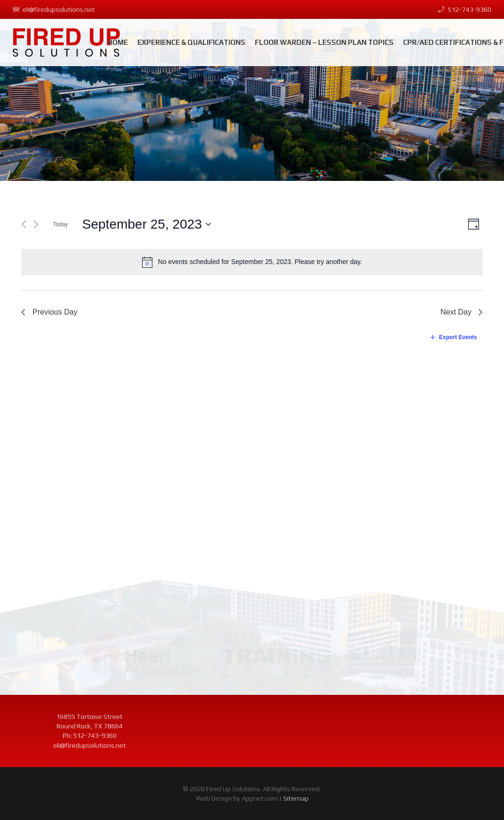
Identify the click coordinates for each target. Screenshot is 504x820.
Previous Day (55, 312)
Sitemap (296, 798)
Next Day (456, 312)
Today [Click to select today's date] (60, 224)
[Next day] (36, 224)
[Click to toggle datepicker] (147, 224)
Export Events (458, 337)
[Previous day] (24, 224)
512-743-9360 (95, 735)
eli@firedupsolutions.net (90, 745)
